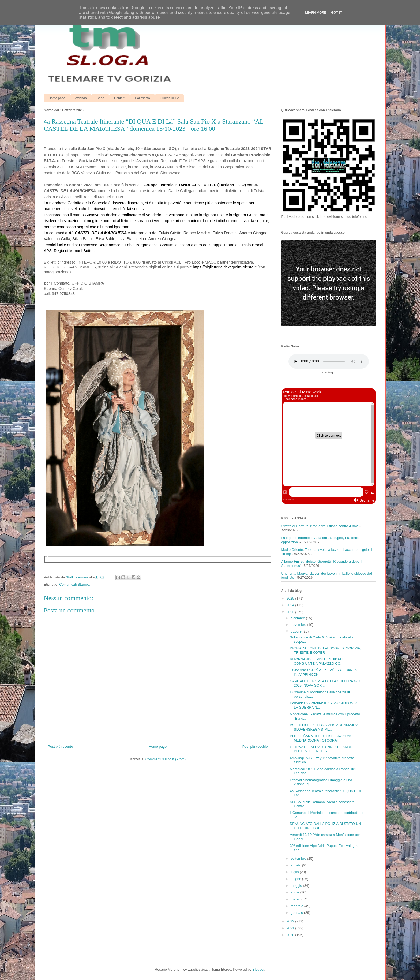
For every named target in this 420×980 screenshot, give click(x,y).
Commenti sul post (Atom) (166, 759)
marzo (296, 899)
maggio (297, 886)
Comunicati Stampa (74, 584)
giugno (296, 879)
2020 (291, 935)
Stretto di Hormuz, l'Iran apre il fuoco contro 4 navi (320, 526)
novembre (299, 625)
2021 (291, 928)
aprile (295, 892)
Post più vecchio (255, 747)
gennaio (297, 913)
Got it (337, 12)
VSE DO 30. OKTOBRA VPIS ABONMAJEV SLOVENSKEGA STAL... (324, 727)
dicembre (298, 618)
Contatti (120, 98)
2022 (291, 921)
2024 (291, 605)
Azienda (81, 98)
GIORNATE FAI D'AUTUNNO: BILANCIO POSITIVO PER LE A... (322, 749)
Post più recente (61, 747)
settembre (299, 859)
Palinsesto (142, 98)
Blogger (258, 969)
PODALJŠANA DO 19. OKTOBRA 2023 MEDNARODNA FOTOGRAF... (320, 738)
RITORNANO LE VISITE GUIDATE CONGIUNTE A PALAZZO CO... (317, 661)
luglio (295, 872)
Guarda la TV (169, 98)
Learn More (315, 12)
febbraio (297, 906)
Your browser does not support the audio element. (329, 361)
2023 (291, 612)
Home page (57, 98)
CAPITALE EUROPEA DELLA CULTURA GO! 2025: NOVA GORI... (325, 683)
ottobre (297, 631)
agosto (296, 865)
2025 (291, 598)
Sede (100, 98)
